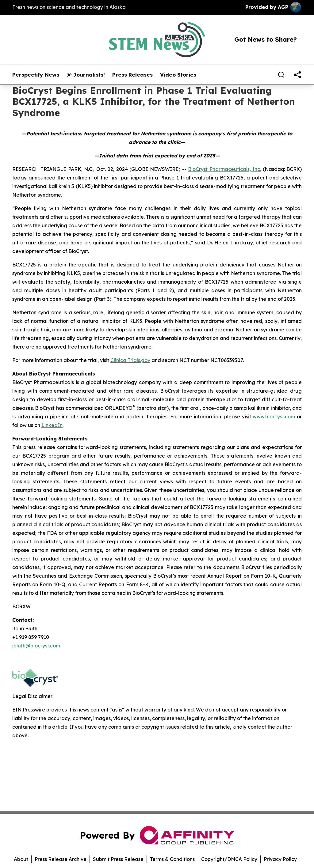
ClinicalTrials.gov (130, 360)
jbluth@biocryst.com (36, 646)
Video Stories (178, 75)
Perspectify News (36, 75)
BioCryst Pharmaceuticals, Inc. (224, 169)
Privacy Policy (280, 859)
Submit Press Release (118, 859)
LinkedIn (52, 425)
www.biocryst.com (274, 417)
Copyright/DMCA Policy (229, 859)
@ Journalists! (86, 75)
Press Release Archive (61, 859)
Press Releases (132, 75)
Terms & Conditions (172, 859)
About (21, 859)
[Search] (281, 75)
